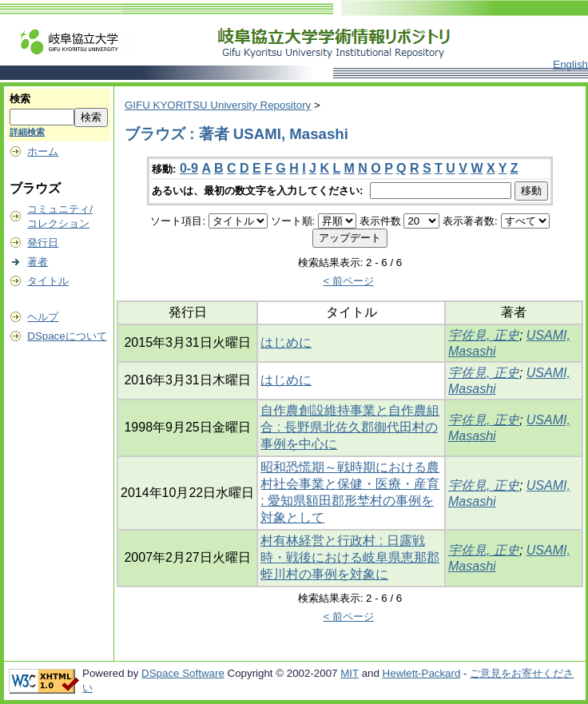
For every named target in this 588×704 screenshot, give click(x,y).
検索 (20, 99)
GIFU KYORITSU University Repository (218, 105)
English (570, 64)
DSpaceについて (67, 336)
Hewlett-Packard (422, 673)
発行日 (43, 243)
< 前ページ (348, 281)
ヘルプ (43, 317)
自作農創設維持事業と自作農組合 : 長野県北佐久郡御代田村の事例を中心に (350, 427)
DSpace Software (183, 673)
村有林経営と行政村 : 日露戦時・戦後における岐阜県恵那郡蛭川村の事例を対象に (350, 557)
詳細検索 (27, 132)
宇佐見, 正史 (484, 335)
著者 (38, 262)
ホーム (43, 151)
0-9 (189, 168)
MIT (350, 673)
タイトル (48, 281)
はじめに (286, 342)
